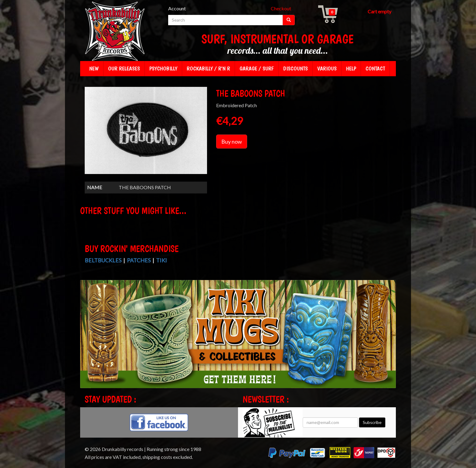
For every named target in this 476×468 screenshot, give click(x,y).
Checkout (281, 8)
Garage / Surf (257, 68)
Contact (375, 68)
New (94, 68)
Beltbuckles (103, 260)
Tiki (161, 260)
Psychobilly (163, 68)
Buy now (232, 142)
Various (327, 68)
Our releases (124, 68)
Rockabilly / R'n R (208, 68)
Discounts (296, 68)
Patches (139, 260)
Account (177, 8)
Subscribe (372, 422)
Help (351, 68)
